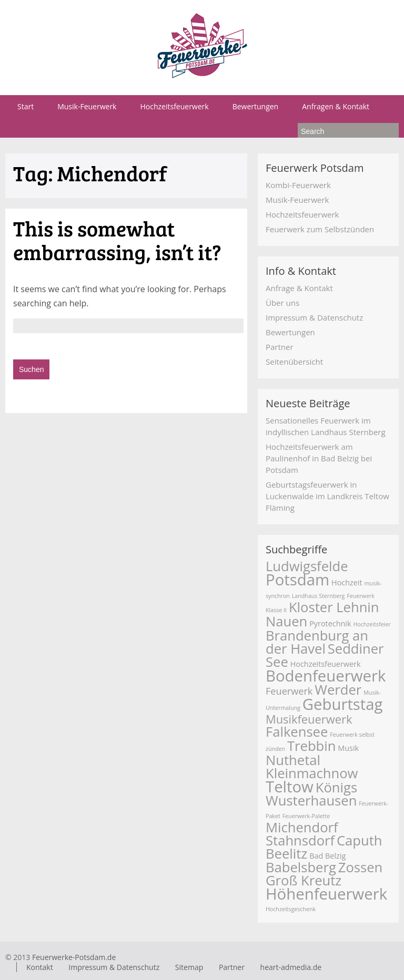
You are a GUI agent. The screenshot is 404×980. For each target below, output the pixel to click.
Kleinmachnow (312, 773)
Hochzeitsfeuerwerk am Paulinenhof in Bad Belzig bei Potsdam (319, 458)
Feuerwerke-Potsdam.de (74, 957)
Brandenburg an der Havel (317, 642)
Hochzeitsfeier (372, 624)
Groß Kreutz (304, 880)
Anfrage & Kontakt (299, 288)
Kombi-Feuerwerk (298, 185)
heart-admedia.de (291, 967)
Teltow (290, 787)
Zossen (361, 867)
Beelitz (286, 854)
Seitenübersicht (294, 362)
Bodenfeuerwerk (326, 676)
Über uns (282, 303)
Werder (338, 690)
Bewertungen (256, 106)
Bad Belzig (327, 856)
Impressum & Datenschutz (314, 317)
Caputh (360, 840)
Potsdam (297, 580)
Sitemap (189, 967)
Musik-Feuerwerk (87, 106)
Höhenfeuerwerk (326, 894)
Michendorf (302, 827)
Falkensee (297, 732)
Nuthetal (293, 760)
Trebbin (311, 746)
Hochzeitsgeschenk (291, 909)
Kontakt (40, 967)
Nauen (286, 621)
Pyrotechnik (330, 623)
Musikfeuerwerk (309, 719)
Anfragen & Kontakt (336, 106)
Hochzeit (347, 582)
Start (26, 106)
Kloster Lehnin (334, 607)
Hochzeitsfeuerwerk (174, 106)
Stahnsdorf (300, 840)
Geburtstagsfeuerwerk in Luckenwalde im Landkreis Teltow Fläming (327, 496)
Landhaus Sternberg (319, 596)
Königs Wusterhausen (311, 794)
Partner (280, 347)
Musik (348, 748)
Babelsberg (301, 867)
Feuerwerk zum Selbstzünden (320, 229)
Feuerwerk (289, 691)
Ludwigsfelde (307, 566)
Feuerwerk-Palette (306, 816)
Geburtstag (343, 704)
